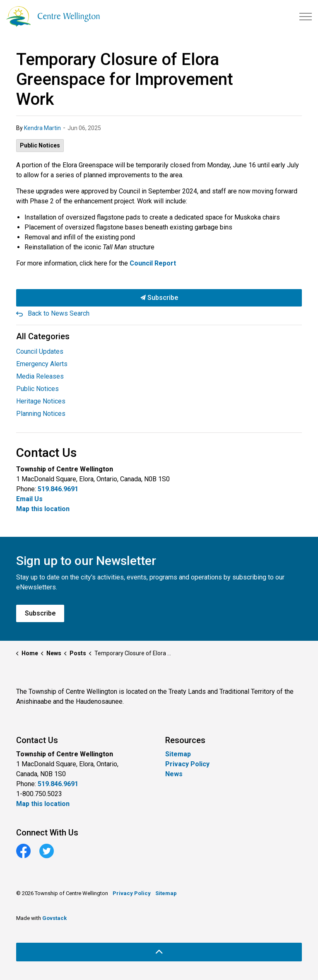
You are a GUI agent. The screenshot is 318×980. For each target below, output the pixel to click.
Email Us (29, 499)
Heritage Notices (41, 401)
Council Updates (40, 351)
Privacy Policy (187, 764)
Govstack (54, 918)
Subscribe (159, 298)
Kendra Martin (42, 128)
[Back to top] (159, 952)
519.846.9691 (58, 489)
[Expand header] (306, 17)
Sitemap (178, 754)
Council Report (153, 263)
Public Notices (40, 145)
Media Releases (40, 376)
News (174, 774)
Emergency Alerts (42, 364)
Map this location (43, 509)
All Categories (43, 336)
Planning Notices (41, 414)
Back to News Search (59, 313)
